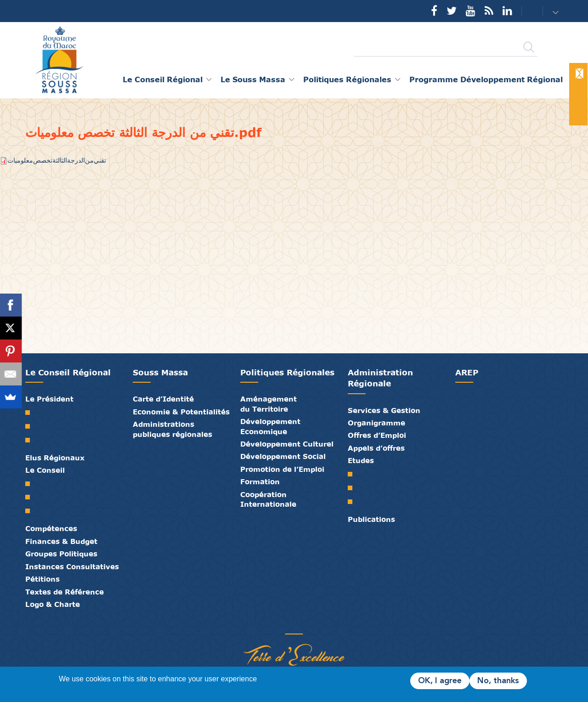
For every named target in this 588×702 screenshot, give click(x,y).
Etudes (361, 460)
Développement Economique (270, 426)
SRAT (353, 474)
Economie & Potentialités (181, 412)
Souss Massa (160, 372)
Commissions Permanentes (31, 511)
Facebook (434, 11)
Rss (489, 11)
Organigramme (376, 423)
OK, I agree (440, 681)
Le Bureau (31, 497)
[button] (557, 12)
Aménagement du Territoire (269, 404)
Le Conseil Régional (68, 372)
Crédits (315, 624)
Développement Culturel (287, 444)
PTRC (353, 502)
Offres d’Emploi (377, 435)
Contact (526, 11)
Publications (371, 519)
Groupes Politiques (61, 554)
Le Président (49, 399)
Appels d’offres (376, 448)
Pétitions (42, 579)
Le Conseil (45, 470)
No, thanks (498, 681)
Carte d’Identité (163, 399)
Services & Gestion (384, 410)
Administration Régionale (380, 378)
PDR (353, 488)
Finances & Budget (61, 541)
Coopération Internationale (268, 499)
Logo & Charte (53, 604)
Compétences (51, 528)
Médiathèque (287, 624)
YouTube (471, 11)
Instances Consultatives (72, 566)
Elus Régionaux (55, 458)
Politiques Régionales (287, 372)
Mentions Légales (328, 624)
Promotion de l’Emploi (282, 469)
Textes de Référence (65, 592)
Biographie (31, 426)
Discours (31, 440)
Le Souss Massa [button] (253, 79)
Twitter (452, 11)
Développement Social (283, 456)
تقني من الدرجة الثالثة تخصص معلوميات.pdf (57, 160)
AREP (467, 372)
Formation (260, 481)
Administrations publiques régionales (172, 429)
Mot (31, 413)
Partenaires (260, 624)
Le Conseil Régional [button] (163, 79)
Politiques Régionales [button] (347, 79)
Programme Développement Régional (486, 79)
